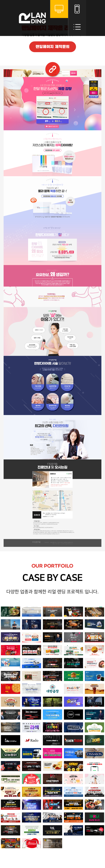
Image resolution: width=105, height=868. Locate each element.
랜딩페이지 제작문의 (52, 47)
